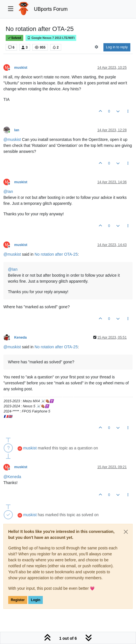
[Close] (126, 532)
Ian (17, 130)
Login (36, 600)
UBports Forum (51, 9)
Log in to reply (117, 47)
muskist (21, 68)
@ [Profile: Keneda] (12, 477)
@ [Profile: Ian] (8, 191)
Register (18, 600)
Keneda (20, 337)
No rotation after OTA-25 (56, 254)
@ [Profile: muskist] (12, 139)
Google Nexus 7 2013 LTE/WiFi (51, 38)
